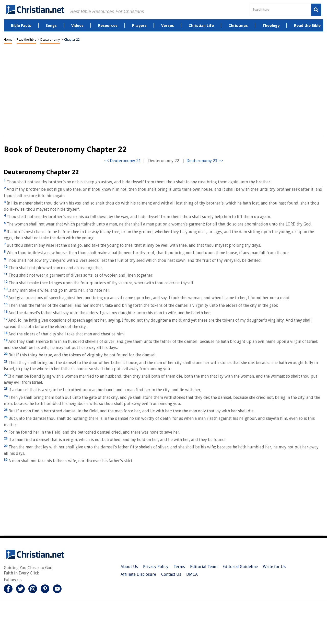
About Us (129, 567)
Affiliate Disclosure (138, 574)
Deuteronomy (50, 40)
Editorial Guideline (240, 567)
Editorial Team (204, 567)
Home (8, 40)
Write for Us (274, 567)
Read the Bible (26, 40)
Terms (179, 567)
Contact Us (171, 574)
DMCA (192, 574)
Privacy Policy (156, 567)
